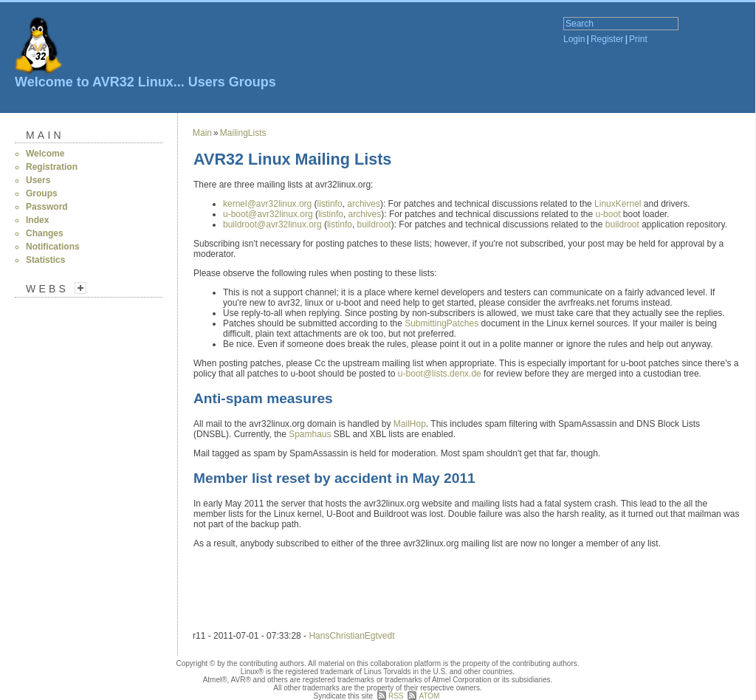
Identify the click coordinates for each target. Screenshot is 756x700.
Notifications (53, 247)
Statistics (45, 260)
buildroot (374, 224)
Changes (45, 233)
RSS (396, 696)
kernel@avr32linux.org (269, 204)
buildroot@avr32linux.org (274, 224)
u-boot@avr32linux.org (269, 214)
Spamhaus (310, 434)
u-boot (608, 214)
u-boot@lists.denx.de (441, 374)
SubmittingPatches (441, 323)
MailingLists (243, 133)
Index (37, 220)
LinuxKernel (618, 204)
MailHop (410, 424)
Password (47, 207)
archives (364, 204)
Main (45, 135)
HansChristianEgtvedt (351, 636)
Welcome (45, 154)
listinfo (330, 204)
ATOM (429, 696)
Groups (252, 82)
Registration (52, 167)
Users (207, 82)
